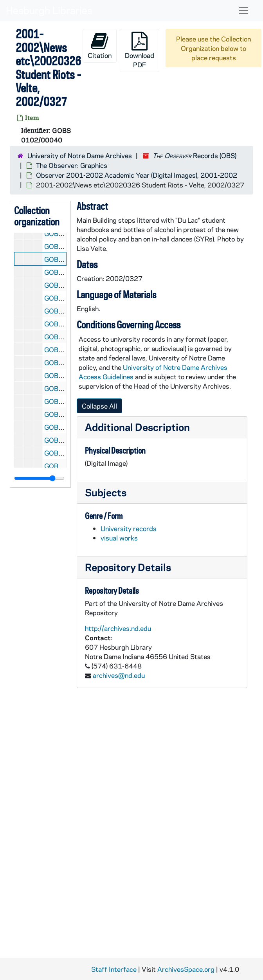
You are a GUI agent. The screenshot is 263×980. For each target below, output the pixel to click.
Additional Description (137, 427)
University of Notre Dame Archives (80, 155)
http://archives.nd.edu (118, 628)
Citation (100, 46)
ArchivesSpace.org (186, 969)
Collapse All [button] (99, 406)
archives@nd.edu (119, 675)
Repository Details (128, 567)
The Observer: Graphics (72, 165)
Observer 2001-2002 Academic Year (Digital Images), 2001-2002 (137, 175)
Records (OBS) (195, 155)
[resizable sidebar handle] (39, 478)
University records (129, 528)
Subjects (106, 492)
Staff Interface (114, 969)
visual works (119, 538)
